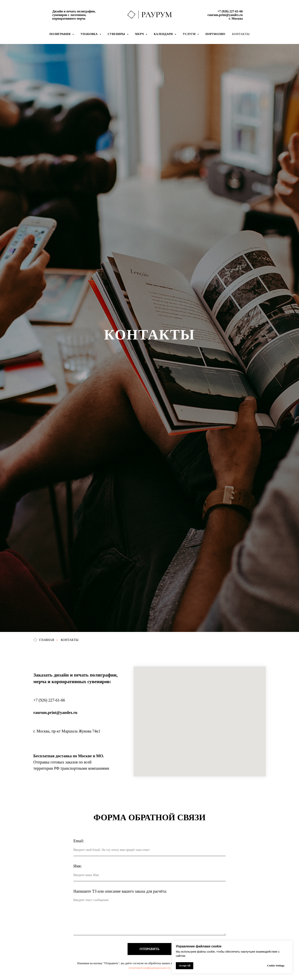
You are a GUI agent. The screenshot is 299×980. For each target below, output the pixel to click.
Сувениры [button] (117, 34)
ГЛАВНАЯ (44, 640)
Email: (79, 841)
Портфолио (215, 34)
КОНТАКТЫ (69, 640)
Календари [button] (164, 34)
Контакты (241, 34)
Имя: (78, 866)
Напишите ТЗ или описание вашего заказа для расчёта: (120, 891)
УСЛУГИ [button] (190, 34)
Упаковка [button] (90, 34)
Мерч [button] (140, 34)
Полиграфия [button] (60, 34)
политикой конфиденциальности (150, 968)
